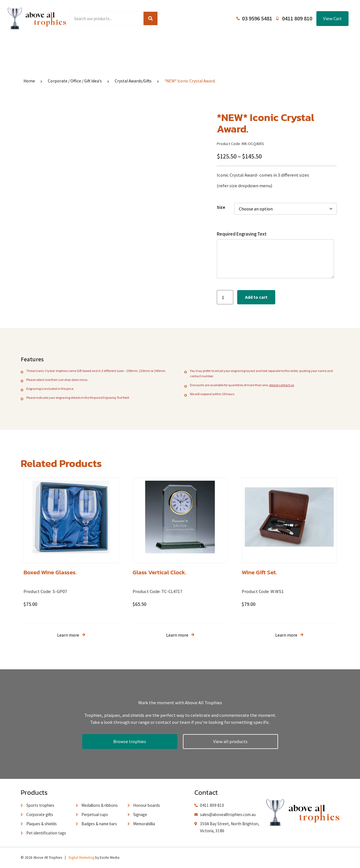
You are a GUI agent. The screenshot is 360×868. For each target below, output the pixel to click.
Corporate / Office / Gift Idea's (75, 81)
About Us (178, 45)
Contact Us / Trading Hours (279, 45)
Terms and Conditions (219, 45)
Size (221, 207)
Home (61, 45)
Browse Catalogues (138, 45)
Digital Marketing (81, 858)
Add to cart (256, 297)
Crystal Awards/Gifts (133, 81)
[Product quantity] (225, 297)
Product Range (93, 45)
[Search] (150, 18)
